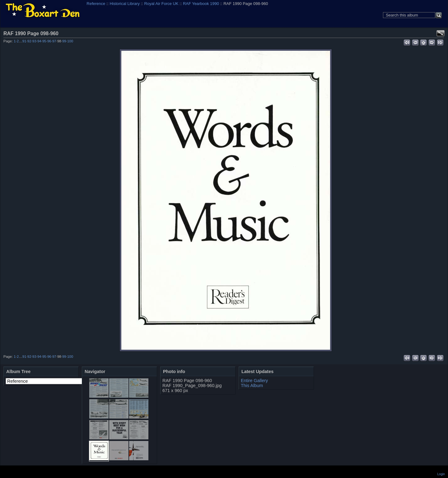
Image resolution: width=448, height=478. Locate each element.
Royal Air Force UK (161, 4)
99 (64, 41)
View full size (441, 33)
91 (24, 41)
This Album (252, 386)
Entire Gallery (254, 381)
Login (441, 474)
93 (34, 41)
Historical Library (125, 4)
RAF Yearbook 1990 (201, 4)
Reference (96, 4)
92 (29, 41)
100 (70, 41)
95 (44, 41)
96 (49, 41)
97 (54, 41)
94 (39, 41)
